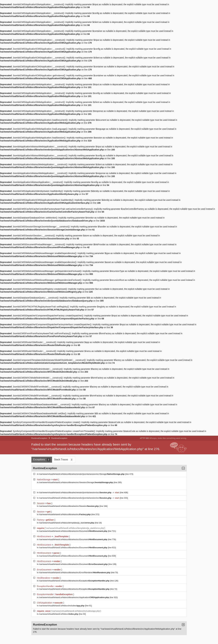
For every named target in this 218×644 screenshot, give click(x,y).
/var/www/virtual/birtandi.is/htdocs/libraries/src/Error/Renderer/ (75, 573)
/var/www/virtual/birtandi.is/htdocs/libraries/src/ (65, 514)
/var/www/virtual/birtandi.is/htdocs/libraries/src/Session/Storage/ (76, 482)
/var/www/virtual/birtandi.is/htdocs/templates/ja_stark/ (67, 523)
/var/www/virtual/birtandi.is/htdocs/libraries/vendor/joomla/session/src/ (75, 492)
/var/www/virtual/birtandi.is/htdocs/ (59, 614)
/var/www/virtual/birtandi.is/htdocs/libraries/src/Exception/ (74, 581)
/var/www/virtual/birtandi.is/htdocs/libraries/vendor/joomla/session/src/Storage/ (82, 474)
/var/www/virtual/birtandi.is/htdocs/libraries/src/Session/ (69, 506)
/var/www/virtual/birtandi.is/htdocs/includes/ (62, 606)
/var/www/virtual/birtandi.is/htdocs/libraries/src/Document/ (73, 531)
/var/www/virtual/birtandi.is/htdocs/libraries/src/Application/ (74, 597)
